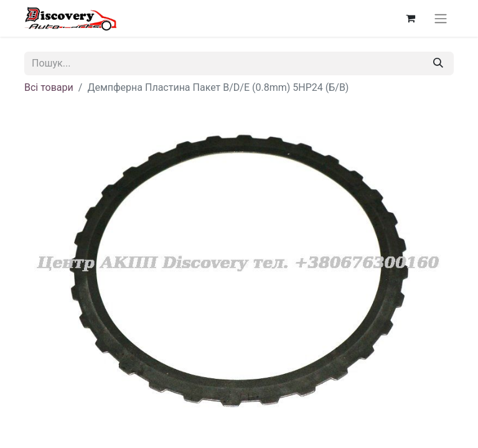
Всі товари (49, 87)
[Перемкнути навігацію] (441, 18)
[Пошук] (438, 63)
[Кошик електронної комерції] (410, 18)
